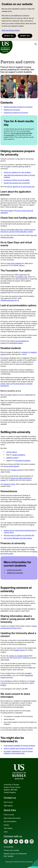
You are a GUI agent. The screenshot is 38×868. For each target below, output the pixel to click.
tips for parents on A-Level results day (21, 187)
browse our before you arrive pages (17, 180)
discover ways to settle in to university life (19, 535)
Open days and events (12, 818)
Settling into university (12, 110)
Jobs (6, 832)
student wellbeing (19, 455)
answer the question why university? (17, 183)
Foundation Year (21, 277)
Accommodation (10, 821)
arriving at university (14, 570)
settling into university (15, 573)
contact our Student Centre (19, 656)
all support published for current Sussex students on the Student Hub (18, 752)
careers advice (12, 452)
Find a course (9, 815)
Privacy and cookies (11, 850)
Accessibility (9, 847)
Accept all (25, 36)
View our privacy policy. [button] (11, 30)
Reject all (9, 36)
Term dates (8, 828)
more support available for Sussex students (19, 746)
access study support (11, 466)
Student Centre (19, 650)
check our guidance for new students (17, 172)
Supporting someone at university (16, 113)
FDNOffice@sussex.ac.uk (10, 300)
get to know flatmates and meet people (18, 538)
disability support (12, 458)
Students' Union (9, 484)
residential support (16, 343)
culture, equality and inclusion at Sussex (18, 748)
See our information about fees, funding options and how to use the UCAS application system (18, 231)
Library (6, 825)
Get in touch (8, 802)
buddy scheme (17, 470)
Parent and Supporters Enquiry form (19, 627)
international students (23, 460)
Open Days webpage (14, 263)
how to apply (8, 211)
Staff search (8, 806)
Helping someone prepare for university (18, 107)
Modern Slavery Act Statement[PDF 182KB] (15, 855)
